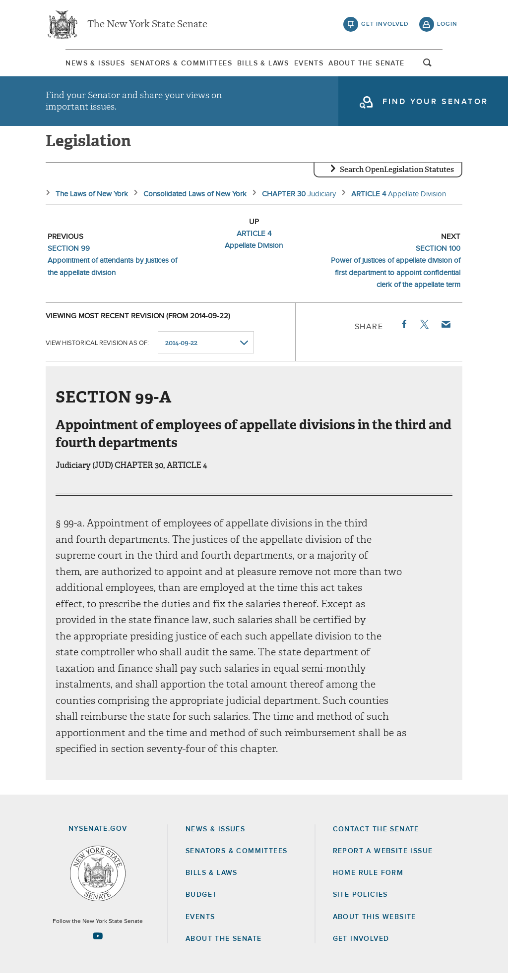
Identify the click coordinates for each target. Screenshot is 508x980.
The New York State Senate (147, 25)
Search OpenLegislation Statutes (397, 176)
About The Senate (382, 64)
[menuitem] (75, 64)
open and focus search (447, 66)
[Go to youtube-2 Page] (98, 942)
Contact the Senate (376, 836)
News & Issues (75, 64)
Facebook (403, 331)
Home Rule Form (368, 879)
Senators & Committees (170, 64)
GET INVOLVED (361, 945)
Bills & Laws (261, 64)
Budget (201, 901)
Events (316, 64)
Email (445, 331)
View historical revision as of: (97, 349)
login (447, 25)
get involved (385, 25)
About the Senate (223, 945)
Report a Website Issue (383, 858)
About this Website (375, 923)
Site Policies (360, 901)
